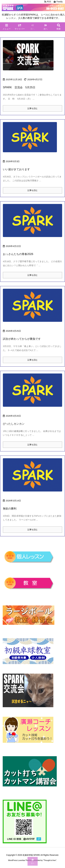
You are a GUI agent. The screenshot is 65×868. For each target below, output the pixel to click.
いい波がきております (16, 169)
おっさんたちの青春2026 (18, 254)
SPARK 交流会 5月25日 (19, 87)
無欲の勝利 (10, 509)
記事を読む (33, 108)
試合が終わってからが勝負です (22, 339)
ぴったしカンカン (14, 424)
